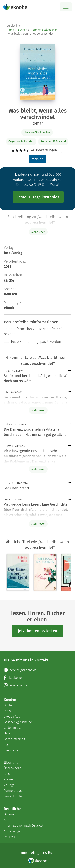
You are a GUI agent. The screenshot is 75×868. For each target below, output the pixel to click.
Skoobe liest (12, 750)
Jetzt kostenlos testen (38, 631)
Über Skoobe (13, 768)
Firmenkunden (14, 796)
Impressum (12, 837)
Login (8, 745)
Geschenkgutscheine (18, 722)
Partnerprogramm (16, 791)
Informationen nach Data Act (24, 826)
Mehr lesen (38, 410)
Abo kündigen (13, 831)
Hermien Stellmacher (44, 30)
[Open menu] (66, 7)
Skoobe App (12, 717)
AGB (7, 820)
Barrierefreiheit (14, 739)
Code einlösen (14, 728)
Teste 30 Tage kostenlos (38, 197)
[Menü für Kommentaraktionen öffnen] (69, 371)
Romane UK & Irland (53, 141)
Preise (8, 711)
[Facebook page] (37, 678)
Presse (8, 779)
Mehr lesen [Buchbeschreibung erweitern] (38, 232)
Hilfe (7, 733)
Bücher (22, 30)
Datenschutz (12, 814)
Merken (37, 159)
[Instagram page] (37, 685)
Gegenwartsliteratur (21, 141)
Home (10, 30)
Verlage (9, 785)
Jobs (7, 774)
